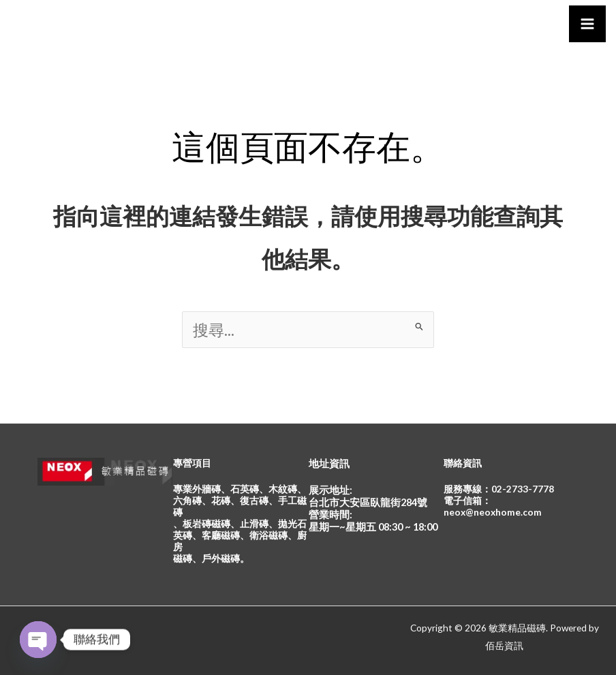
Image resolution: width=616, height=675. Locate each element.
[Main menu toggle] (587, 24)
